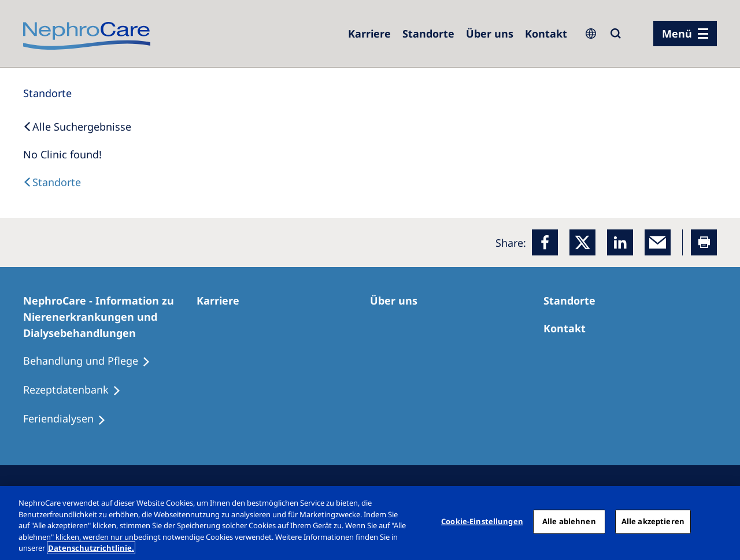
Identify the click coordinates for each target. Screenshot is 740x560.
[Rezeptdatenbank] (77, 390)
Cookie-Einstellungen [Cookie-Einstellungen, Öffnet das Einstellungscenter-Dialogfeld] (482, 521)
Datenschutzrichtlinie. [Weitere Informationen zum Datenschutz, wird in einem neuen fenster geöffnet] (91, 548)
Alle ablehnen (569, 521)
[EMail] (658, 242)
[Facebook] (545, 242)
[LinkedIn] (620, 242)
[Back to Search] (77, 127)
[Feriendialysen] (70, 419)
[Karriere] (369, 34)
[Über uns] (490, 34)
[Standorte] (47, 93)
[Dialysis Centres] (52, 182)
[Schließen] (721, 522)
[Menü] (685, 34)
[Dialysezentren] (428, 34)
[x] (582, 242)
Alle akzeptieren (653, 521)
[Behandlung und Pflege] (92, 361)
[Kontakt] (546, 34)
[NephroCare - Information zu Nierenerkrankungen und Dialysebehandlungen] (110, 317)
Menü (677, 34)
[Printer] (704, 242)
